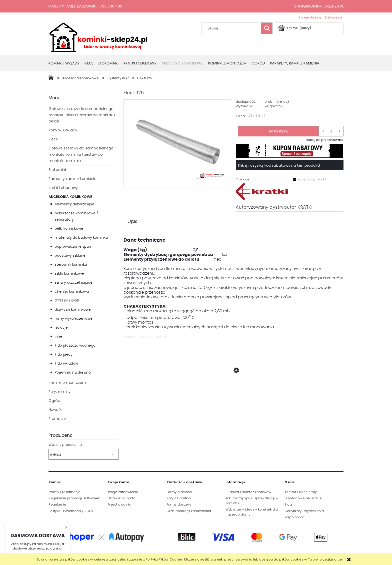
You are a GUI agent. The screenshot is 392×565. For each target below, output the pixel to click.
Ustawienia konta (121, 498)
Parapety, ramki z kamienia (72, 179)
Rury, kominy (59, 392)
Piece (53, 139)
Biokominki (58, 170)
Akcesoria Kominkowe (70, 197)
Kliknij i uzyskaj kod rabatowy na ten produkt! (279, 165)
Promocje (57, 419)
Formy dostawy (179, 504)
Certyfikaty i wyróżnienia (304, 511)
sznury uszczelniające (74, 282)
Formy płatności (179, 492)
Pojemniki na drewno (73, 372)
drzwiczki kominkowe (73, 309)
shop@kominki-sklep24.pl (319, 6)
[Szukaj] (267, 28)
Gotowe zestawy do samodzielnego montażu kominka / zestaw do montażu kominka (81, 154)
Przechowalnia (119, 504)
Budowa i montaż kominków (248, 492)
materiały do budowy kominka (81, 237)
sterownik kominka (71, 264)
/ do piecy (64, 354)
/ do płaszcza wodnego (75, 345)
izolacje (61, 327)
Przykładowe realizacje (303, 498)
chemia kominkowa (72, 291)
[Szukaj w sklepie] (232, 28)
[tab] (133, 221)
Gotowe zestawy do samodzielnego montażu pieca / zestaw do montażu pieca (82, 115)
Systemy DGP (67, 300)
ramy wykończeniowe (74, 318)
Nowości (56, 410)
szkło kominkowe (69, 273)
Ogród (54, 401)
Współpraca (294, 517)
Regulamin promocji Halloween (74, 498)
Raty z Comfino (179, 498)
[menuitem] (66, 64)
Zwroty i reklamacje (64, 492)
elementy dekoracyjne (74, 204)
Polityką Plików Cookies (164, 559)
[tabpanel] (233, 281)
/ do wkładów (66, 363)
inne (58, 336)
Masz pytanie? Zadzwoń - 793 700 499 (85, 6)
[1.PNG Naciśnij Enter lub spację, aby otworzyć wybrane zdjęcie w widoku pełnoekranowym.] (177, 143)
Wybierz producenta (65, 445)
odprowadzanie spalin (74, 246)
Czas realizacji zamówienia (189, 511)
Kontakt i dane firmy (301, 492)
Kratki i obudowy (63, 188)
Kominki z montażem (67, 383)
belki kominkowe (69, 228)
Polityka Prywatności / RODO (71, 511)
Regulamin (57, 504)
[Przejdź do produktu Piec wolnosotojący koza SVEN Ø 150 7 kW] (233, 394)
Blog (288, 504)
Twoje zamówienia (123, 492)
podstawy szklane (70, 255)
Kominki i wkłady (63, 130)
